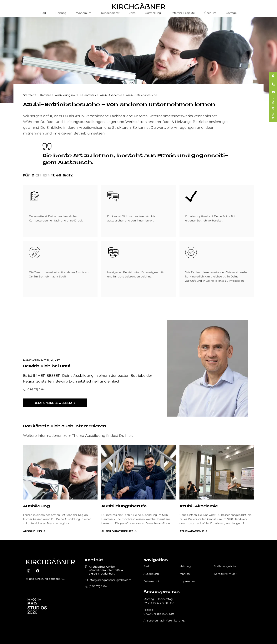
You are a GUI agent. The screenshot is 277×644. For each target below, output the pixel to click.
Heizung (61, 13)
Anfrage (231, 13)
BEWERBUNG (273, 109)
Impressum (187, 581)
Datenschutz (152, 581)
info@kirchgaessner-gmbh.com (110, 580)
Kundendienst (110, 13)
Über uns (210, 13)
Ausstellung (153, 13)
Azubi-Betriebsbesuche (141, 95)
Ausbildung (36, 506)
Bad (43, 13)
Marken (185, 574)
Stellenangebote (225, 566)
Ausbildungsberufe (124, 506)
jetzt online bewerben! (53, 403)
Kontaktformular (225, 574)
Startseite (30, 95)
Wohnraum (84, 13)
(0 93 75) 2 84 (36, 389)
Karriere (46, 95)
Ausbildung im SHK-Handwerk (76, 95)
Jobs (132, 13)
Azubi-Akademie (111, 95)
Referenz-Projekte (183, 13)
